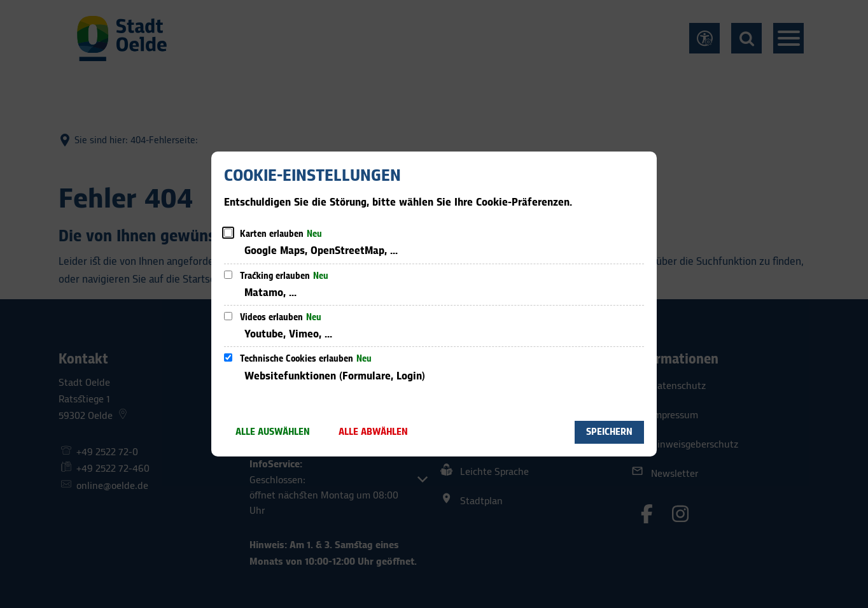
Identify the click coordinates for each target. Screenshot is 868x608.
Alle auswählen (273, 432)
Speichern (609, 432)
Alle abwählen (373, 432)
